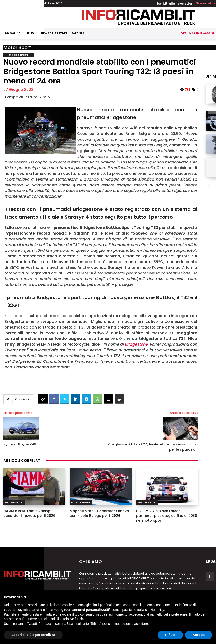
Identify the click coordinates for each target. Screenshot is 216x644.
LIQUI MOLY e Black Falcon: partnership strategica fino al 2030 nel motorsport (167, 516)
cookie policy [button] (154, 610)
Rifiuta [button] (170, 635)
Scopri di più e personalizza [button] (33, 635)
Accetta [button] (199, 635)
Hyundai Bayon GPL (20, 444)
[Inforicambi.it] (138, 17)
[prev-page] (209, 186)
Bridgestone (136, 344)
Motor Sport (17, 47)
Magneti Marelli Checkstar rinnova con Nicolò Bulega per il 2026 (99, 513)
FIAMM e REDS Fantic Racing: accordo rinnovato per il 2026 (29, 513)
